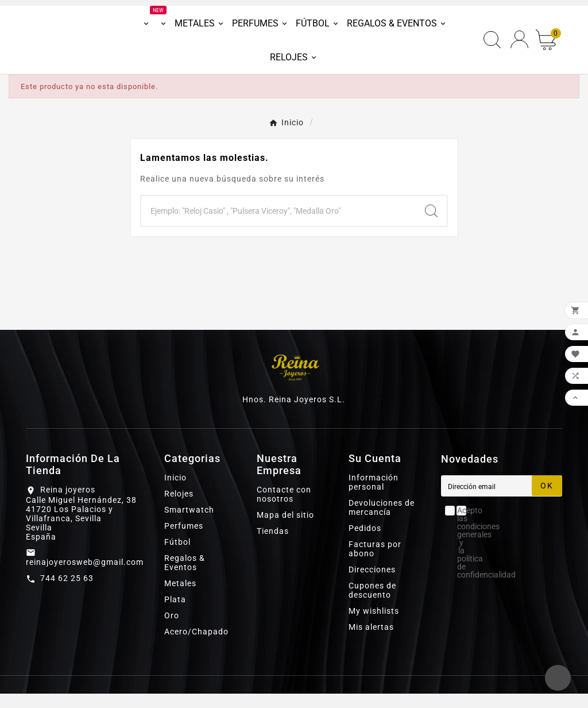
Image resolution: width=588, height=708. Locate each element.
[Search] (431, 225)
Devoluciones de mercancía (382, 522)
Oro (172, 630)
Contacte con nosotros (284, 509)
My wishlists (374, 625)
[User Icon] (519, 47)
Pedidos (365, 542)
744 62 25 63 (67, 592)
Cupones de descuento (372, 605)
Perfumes (184, 540)
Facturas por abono (375, 563)
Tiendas (273, 545)
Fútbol (177, 556)
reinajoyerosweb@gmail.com (85, 576)
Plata (175, 614)
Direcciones (372, 584)
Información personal (374, 497)
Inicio (175, 492)
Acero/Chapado (196, 646)
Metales (180, 598)
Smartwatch (189, 524)
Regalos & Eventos (185, 577)
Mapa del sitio (285, 529)
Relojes (179, 508)
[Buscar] (278, 225)
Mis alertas (371, 641)
